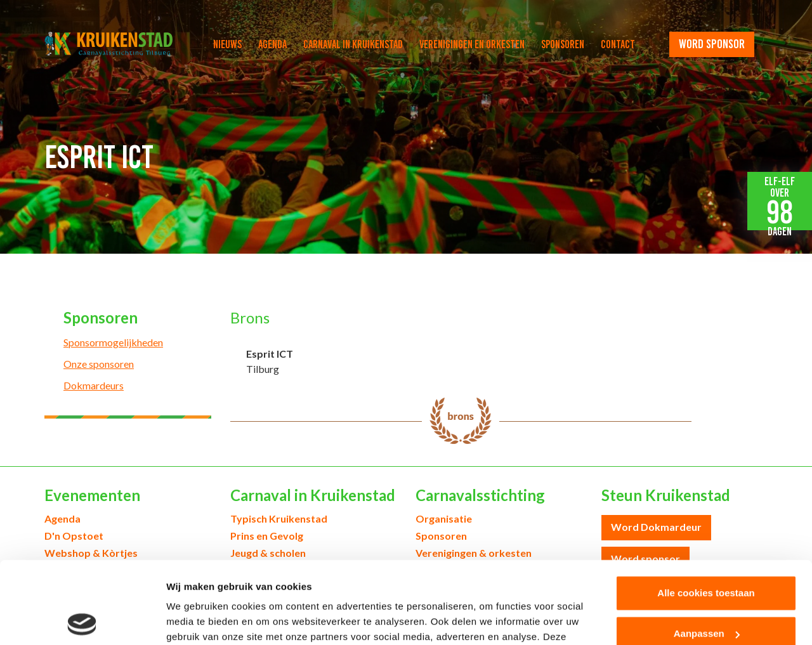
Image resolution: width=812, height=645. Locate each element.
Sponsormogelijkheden (113, 342)
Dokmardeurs (94, 385)
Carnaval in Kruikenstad (353, 44)
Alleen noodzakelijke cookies (706, 592)
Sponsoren (563, 44)
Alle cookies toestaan (706, 511)
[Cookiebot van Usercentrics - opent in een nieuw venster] (82, 620)
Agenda (272, 44)
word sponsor (712, 44)
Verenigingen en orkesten (472, 44)
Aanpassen (707, 551)
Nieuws (227, 44)
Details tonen (196, 620)
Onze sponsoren (99, 364)
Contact (618, 44)
